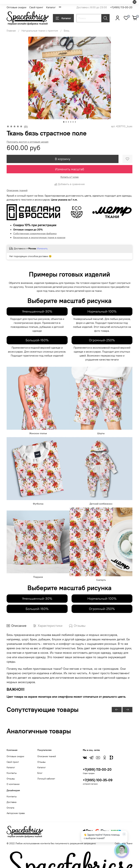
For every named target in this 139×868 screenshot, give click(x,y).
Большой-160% (37, 340)
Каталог (51, 7)
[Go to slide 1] (64, 122)
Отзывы (11, 779)
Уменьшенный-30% (37, 311)
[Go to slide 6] (75, 122)
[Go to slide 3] (68, 122)
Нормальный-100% (102, 311)
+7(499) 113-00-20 (121, 7)
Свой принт (36, 7)
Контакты (12, 773)
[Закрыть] (124, 834)
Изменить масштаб (70, 169)
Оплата (10, 808)
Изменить (42, 248)
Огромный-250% (102, 340)
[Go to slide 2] (66, 122)
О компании (13, 784)
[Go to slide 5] (73, 122)
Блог (40, 773)
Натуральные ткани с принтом (40, 31)
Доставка (11, 802)
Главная (11, 31)
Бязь (67, 31)
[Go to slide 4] (71, 122)
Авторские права (16, 813)
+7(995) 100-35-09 (98, 780)
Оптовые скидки (16, 7)
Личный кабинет (46, 779)
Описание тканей (47, 756)
